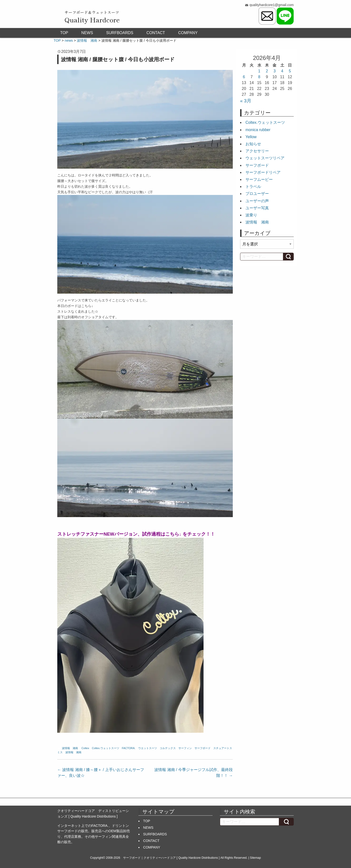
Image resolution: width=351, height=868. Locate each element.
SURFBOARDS (120, 33)
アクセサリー (257, 151)
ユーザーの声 (257, 201)
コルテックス (168, 748)
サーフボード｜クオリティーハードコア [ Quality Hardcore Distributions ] (171, 858)
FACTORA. (129, 748)
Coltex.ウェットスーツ (106, 748)
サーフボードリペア (263, 172)
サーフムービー (259, 179)
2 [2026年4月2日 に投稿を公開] (267, 71)
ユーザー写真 (257, 208)
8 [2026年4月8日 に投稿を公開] (259, 77)
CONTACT (156, 33)
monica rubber (258, 130)
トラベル (253, 187)
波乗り (251, 215)
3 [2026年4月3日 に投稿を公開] (275, 71)
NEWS (87, 33)
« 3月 (246, 101)
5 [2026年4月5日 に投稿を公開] (290, 71)
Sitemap (255, 858)
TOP (64, 33)
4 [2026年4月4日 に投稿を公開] (282, 71)
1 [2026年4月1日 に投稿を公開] (259, 71)
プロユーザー (257, 194)
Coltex (85, 748)
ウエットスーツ (148, 748)
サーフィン (185, 748)
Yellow (251, 137)
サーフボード (203, 748)
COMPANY (188, 33)
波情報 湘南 (70, 748)
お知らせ (253, 144)
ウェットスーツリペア (265, 158)
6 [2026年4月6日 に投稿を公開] (244, 77)
